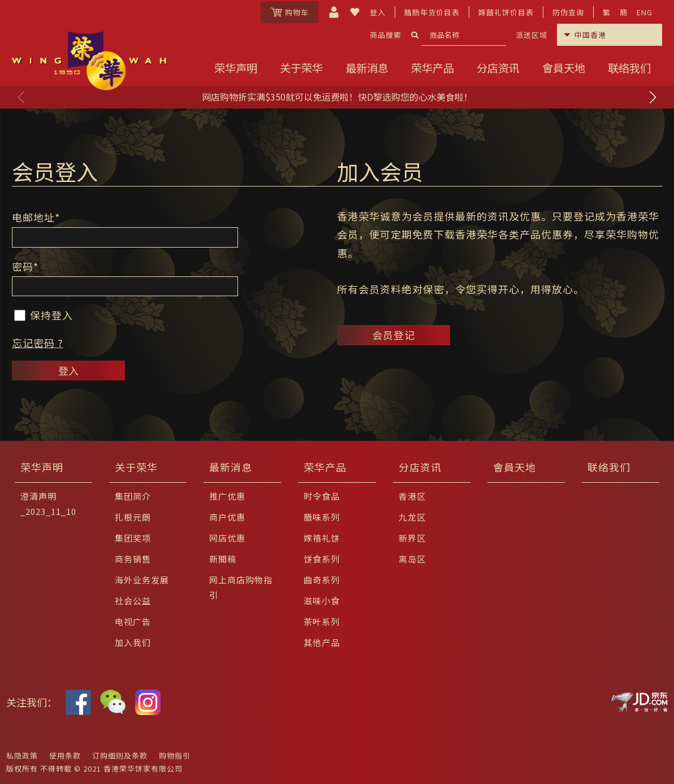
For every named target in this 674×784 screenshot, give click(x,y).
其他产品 (322, 642)
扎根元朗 (133, 517)
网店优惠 (227, 538)
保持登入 (44, 315)
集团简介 (133, 496)
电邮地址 (36, 217)
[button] (653, 97)
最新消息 (367, 68)
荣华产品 (433, 68)
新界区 (412, 538)
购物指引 (175, 755)
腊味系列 (322, 517)
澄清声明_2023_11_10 (48, 504)
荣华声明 (236, 68)
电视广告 (133, 621)
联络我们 (629, 68)
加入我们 (133, 642)
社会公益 (133, 601)
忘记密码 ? (38, 343)
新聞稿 (223, 559)
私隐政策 (22, 755)
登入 (378, 12)
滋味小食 (322, 601)
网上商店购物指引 (241, 587)
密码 (25, 266)
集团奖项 (133, 538)
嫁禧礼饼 (322, 538)
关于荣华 (301, 68)
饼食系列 (322, 559)
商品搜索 (386, 35)
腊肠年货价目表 (432, 12)
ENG (645, 12)
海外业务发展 (142, 580)
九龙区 (412, 517)
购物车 (290, 12)
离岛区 (412, 559)
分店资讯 (498, 68)
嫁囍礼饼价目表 (506, 12)
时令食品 (322, 496)
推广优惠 (227, 496)
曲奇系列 (322, 580)
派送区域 (532, 35)
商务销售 (133, 559)
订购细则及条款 (120, 755)
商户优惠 (227, 517)
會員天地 (564, 68)
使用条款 (65, 755)
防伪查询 (568, 12)
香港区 (412, 496)
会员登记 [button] (394, 335)
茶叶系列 (322, 621)
